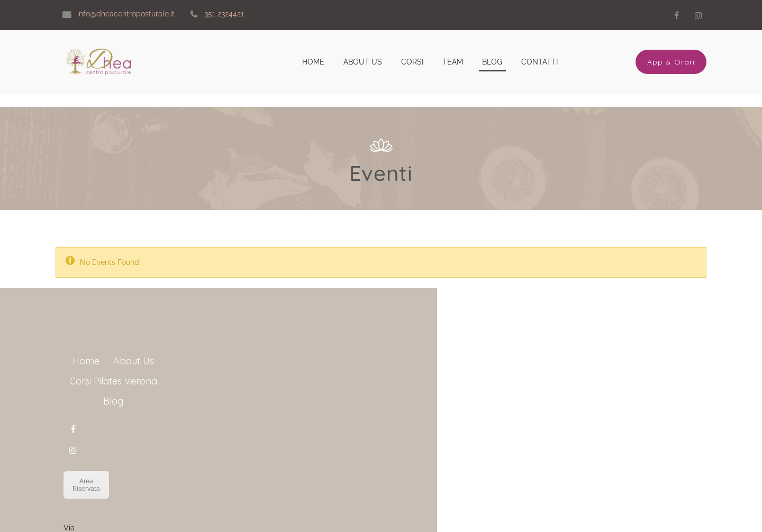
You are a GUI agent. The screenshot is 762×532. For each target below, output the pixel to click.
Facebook (676, 15)
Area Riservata (409, 468)
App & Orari (671, 62)
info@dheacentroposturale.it (447, 507)
